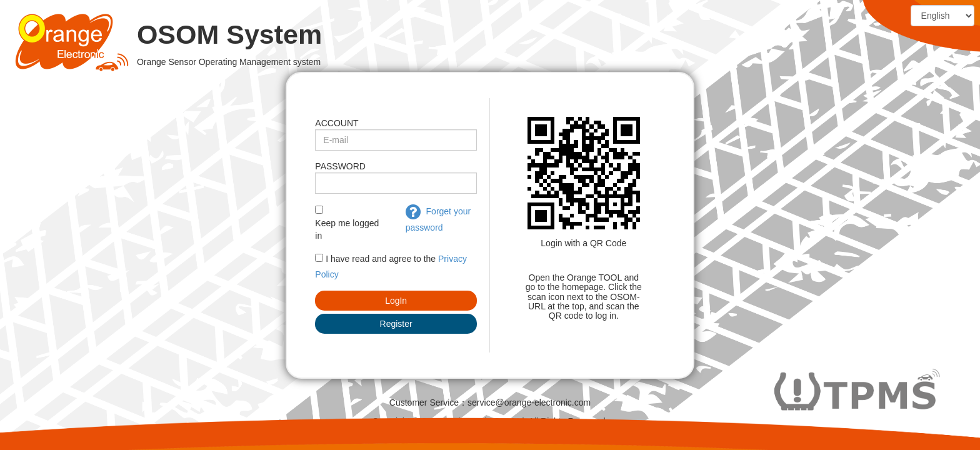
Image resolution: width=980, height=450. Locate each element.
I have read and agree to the (381, 259)
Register (396, 324)
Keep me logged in (347, 229)
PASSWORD (340, 166)
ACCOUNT (337, 123)
